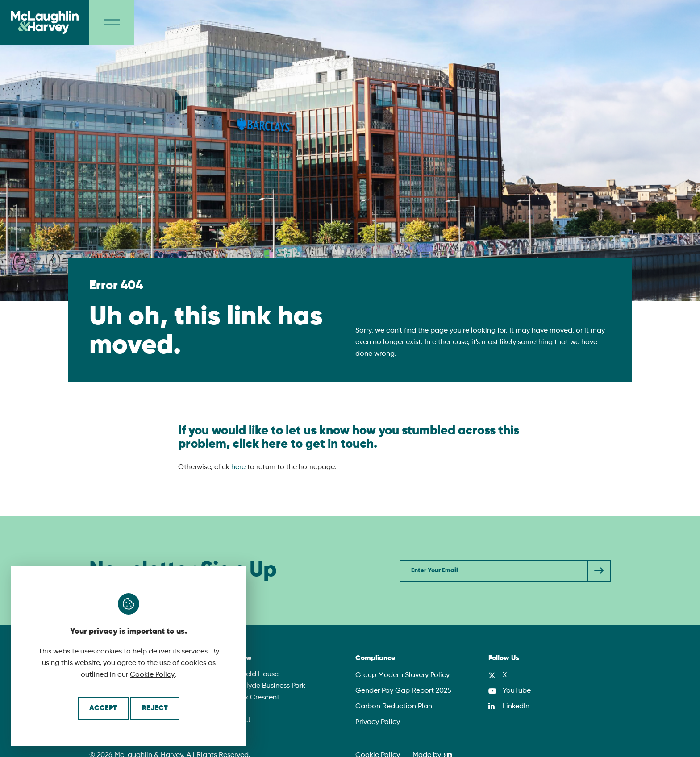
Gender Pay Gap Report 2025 (403, 691)
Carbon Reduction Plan (394, 707)
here (275, 444)
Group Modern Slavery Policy (402, 675)
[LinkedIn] (509, 707)
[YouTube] (510, 691)
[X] (498, 675)
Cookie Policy (152, 675)
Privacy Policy (378, 722)
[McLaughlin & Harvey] (45, 22)
